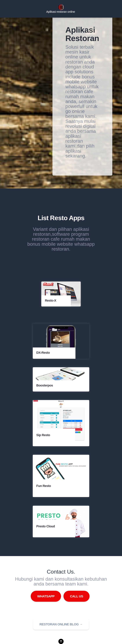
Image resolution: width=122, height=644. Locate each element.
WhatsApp (46, 596)
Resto (59, 218)
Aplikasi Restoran (82, 34)
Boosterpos (45, 386)
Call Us (77, 596)
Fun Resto (44, 486)
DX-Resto (43, 353)
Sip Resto (43, 435)
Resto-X (51, 301)
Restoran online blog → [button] (61, 624)
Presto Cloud (46, 526)
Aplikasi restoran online (61, 12)
